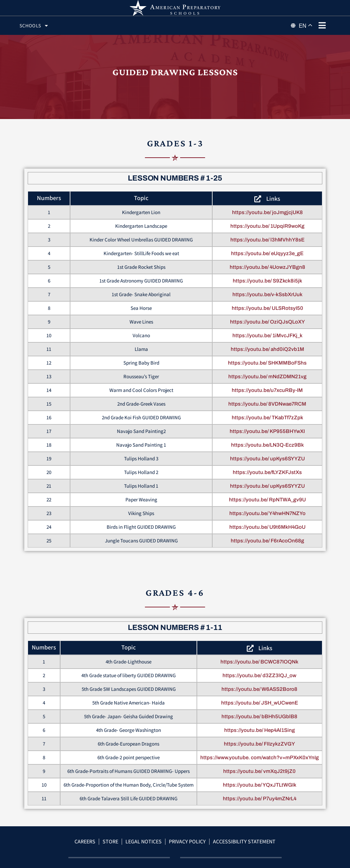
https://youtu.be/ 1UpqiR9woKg (267, 234)
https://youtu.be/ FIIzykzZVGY (259, 752)
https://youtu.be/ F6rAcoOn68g (267, 549)
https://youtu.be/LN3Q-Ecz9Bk (267, 453)
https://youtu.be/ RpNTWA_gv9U (267, 508)
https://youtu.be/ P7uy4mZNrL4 (260, 807)
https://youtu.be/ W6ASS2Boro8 (259, 697)
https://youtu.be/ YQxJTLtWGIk (260, 793)
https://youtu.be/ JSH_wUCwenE (260, 711)
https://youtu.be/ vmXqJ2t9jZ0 (259, 779)
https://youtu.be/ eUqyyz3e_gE (267, 262)
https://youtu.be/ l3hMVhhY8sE (267, 248)
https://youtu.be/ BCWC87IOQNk (259, 670)
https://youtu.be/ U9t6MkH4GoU (267, 535)
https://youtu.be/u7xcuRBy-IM (267, 398)
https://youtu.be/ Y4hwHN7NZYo (267, 522)
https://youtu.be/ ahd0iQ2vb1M (267, 357)
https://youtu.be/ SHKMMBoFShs (267, 371)
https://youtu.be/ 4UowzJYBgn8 (267, 275)
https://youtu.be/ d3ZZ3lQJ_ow (259, 684)
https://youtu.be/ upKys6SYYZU (267, 467)
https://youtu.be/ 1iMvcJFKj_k (267, 344)
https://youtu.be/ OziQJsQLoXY (267, 330)
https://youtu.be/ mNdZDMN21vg (267, 385)
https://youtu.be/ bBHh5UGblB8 (259, 725)
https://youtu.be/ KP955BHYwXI (267, 439)
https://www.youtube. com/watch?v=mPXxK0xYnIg (260, 766)
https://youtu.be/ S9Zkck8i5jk (267, 289)
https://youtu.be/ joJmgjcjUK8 (267, 221)
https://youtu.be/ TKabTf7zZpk (267, 426)
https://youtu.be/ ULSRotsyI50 (267, 316)
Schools (39, 26)
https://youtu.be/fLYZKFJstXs (267, 481)
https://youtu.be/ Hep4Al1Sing (260, 738)
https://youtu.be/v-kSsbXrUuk (267, 303)
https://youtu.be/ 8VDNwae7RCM (267, 412)
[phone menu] (322, 25)
